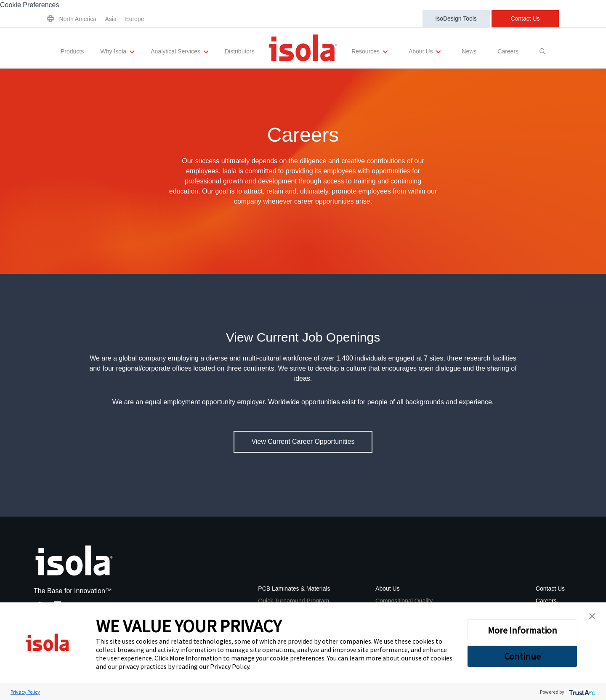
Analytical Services (179, 52)
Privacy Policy (230, 666)
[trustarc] (581, 692)
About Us (425, 52)
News (469, 51)
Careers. (547, 601)
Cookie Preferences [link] (30, 5)
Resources (369, 52)
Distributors (240, 51)
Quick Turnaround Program (294, 601)
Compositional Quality (404, 601)
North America (78, 19)
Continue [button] (522, 656)
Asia (111, 19)
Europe (134, 19)
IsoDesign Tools (456, 19)
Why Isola (117, 52)
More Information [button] (522, 630)
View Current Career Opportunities (303, 441)
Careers (508, 51)
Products (72, 51)
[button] (592, 616)
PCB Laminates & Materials (294, 589)
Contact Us (525, 19)
